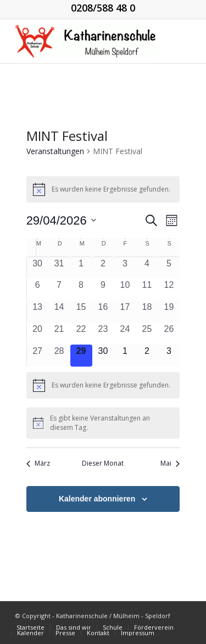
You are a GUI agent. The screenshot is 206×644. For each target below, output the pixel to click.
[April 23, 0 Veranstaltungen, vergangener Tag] (103, 334)
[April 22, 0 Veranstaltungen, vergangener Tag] (81, 334)
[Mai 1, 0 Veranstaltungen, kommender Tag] (125, 356)
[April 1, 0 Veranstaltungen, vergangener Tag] (81, 268)
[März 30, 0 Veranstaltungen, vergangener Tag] (38, 268)
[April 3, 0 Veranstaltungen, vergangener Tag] (125, 268)
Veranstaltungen (55, 151)
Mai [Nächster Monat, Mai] (170, 463)
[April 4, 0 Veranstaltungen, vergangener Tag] (147, 268)
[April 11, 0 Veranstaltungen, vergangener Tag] (147, 290)
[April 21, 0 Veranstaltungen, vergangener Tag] (59, 334)
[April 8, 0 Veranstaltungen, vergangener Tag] (81, 290)
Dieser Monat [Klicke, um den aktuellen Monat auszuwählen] (103, 463)
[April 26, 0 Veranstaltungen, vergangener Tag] (169, 334)
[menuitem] (30, 627)
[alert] (103, 189)
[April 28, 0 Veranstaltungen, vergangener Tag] (59, 356)
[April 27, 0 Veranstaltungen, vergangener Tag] (38, 356)
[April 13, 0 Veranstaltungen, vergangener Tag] (38, 312)
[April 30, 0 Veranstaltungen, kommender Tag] (103, 356)
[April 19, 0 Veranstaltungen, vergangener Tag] (169, 312)
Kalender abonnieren (97, 499)
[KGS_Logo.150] (85, 41)
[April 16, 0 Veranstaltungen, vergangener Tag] (103, 312)
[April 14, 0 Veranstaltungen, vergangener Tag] (59, 312)
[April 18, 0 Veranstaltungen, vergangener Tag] (147, 312)
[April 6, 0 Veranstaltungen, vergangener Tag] (38, 290)
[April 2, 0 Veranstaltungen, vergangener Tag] (103, 268)
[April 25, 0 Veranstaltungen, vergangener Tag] (147, 334)
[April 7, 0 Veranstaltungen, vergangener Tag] (59, 290)
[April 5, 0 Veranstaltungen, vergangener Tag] (169, 268)
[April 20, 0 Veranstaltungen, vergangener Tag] (38, 334)
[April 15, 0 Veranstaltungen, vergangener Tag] (81, 312)
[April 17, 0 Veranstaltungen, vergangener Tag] (125, 312)
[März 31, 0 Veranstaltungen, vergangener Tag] (59, 268)
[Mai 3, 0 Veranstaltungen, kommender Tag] (169, 356)
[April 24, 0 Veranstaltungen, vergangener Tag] (125, 334)
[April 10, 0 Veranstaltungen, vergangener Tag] (125, 290)
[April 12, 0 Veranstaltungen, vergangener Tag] (169, 290)
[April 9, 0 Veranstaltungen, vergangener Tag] (103, 290)
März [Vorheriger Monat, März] (38, 463)
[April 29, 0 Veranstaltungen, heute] (81, 356)
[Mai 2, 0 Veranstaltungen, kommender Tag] (147, 356)
